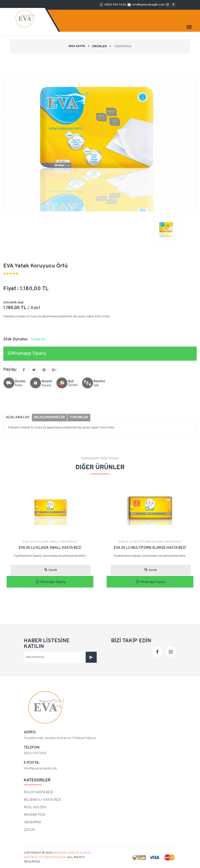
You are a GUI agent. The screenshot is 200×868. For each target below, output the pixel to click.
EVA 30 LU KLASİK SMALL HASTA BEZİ (50, 542)
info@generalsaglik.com (40, 769)
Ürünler (99, 46)
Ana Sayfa (77, 46)
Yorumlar (79, 417)
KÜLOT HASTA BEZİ (39, 792)
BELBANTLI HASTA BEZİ (42, 800)
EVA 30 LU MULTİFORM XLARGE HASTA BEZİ (150, 542)
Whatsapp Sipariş (27, 354)
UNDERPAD (32, 822)
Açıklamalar (18, 417)
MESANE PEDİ (35, 815)
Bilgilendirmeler (50, 417)
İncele (51, 570)
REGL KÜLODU (35, 807)
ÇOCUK (29, 830)
